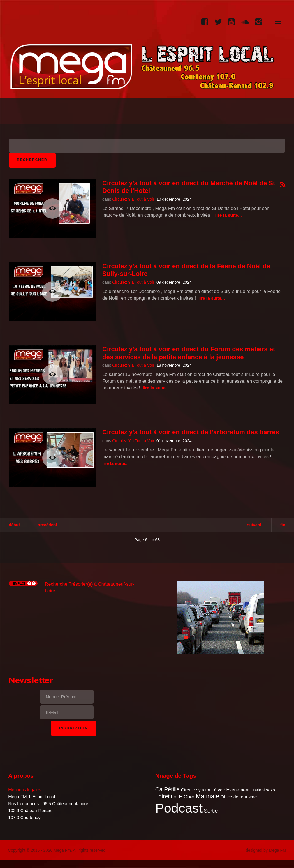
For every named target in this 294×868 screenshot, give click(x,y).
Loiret (162, 796)
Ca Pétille (168, 789)
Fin (283, 525)
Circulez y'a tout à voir (203, 790)
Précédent (47, 525)
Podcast (179, 808)
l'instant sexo (263, 790)
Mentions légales (25, 790)
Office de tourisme (239, 797)
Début (14, 525)
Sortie (211, 811)
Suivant (254, 525)
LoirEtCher (183, 797)
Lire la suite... (229, 215)
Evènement (238, 790)
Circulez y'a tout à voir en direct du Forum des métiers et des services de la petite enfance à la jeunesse (189, 353)
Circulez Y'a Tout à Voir (133, 199)
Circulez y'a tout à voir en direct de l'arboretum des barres (191, 432)
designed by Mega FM (266, 850)
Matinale (207, 796)
